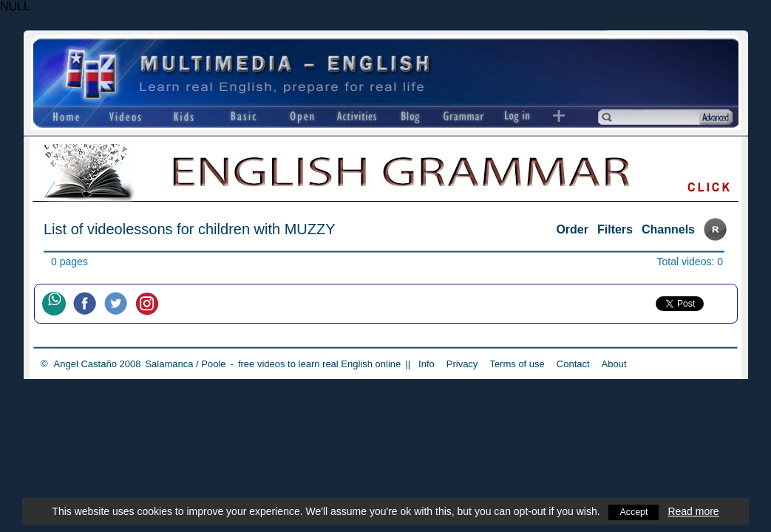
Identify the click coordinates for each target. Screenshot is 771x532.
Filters (615, 229)
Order (572, 229)
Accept (634, 511)
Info (427, 364)
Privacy (462, 364)
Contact (573, 364)
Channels (668, 229)
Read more (695, 511)
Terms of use (517, 364)
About (614, 364)
